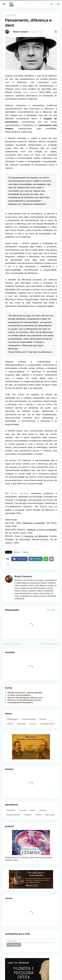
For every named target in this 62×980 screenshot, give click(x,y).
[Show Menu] (4, 4)
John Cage (50, 815)
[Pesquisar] (58, 4)
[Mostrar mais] (7, 564)
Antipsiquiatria (12, 719)
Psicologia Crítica (47, 724)
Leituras (10, 724)
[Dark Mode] (52, 4)
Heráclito (28, 815)
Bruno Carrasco (19, 493)
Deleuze (13, 15)
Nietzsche (11, 810)
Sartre (33, 810)
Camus (38, 815)
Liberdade (21, 724)
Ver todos (51, 610)
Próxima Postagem (49, 644)
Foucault (22, 810)
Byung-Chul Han (13, 815)
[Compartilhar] (55, 32)
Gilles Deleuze (30, 92)
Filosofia (25, 552)
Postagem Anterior (13, 644)
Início (7, 15)
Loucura (33, 724)
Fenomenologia (29, 719)
